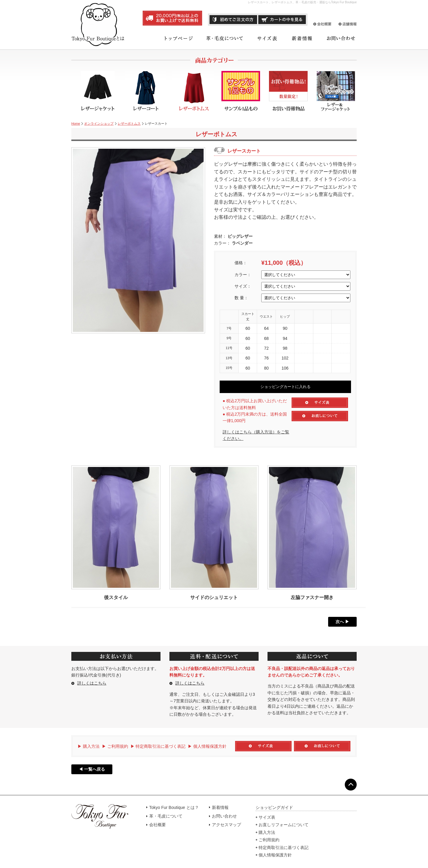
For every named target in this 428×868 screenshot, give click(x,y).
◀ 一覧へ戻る (92, 769)
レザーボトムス (129, 123)
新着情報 (220, 807)
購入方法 (267, 832)
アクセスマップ (226, 825)
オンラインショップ (99, 123)
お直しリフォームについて (284, 825)
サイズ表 (267, 817)
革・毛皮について (166, 816)
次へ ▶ (342, 622)
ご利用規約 (269, 840)
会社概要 (158, 825)
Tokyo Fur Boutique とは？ (174, 807)
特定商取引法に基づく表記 (284, 848)
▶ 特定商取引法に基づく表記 (158, 746)
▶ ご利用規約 (115, 746)
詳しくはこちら (92, 683)
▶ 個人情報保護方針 (207, 746)
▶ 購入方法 (89, 746)
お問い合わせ (224, 816)
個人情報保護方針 (275, 855)
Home (76, 123)
